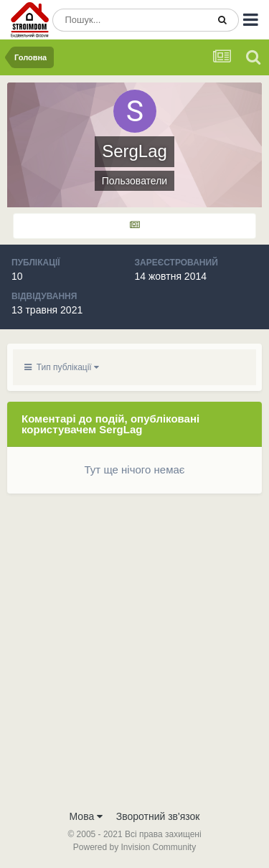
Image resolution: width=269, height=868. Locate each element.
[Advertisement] (134, 660)
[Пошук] (130, 20)
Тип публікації (62, 367)
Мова (86, 816)
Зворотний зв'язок (158, 816)
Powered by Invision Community (134, 847)
